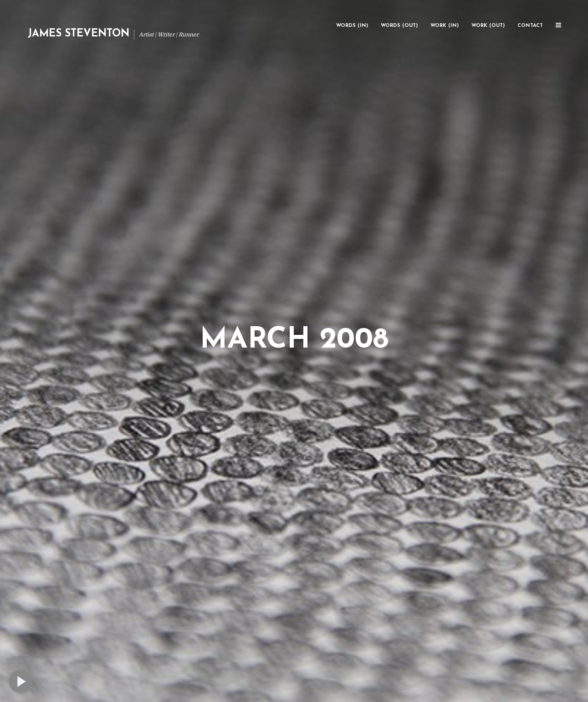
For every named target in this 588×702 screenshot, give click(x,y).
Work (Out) (488, 26)
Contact (530, 26)
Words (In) (352, 26)
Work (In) (445, 26)
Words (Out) (399, 26)
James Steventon (79, 34)
